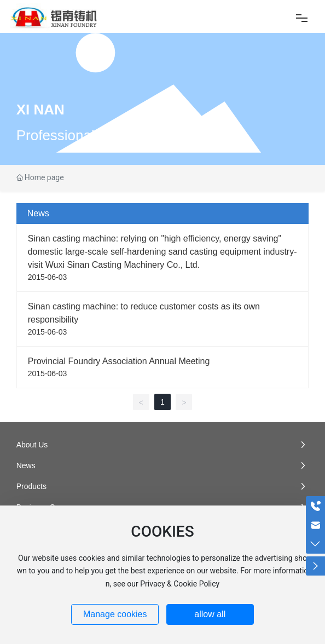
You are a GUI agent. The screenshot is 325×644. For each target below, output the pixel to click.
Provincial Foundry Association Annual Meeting (119, 361)
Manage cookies (115, 614)
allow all (210, 614)
